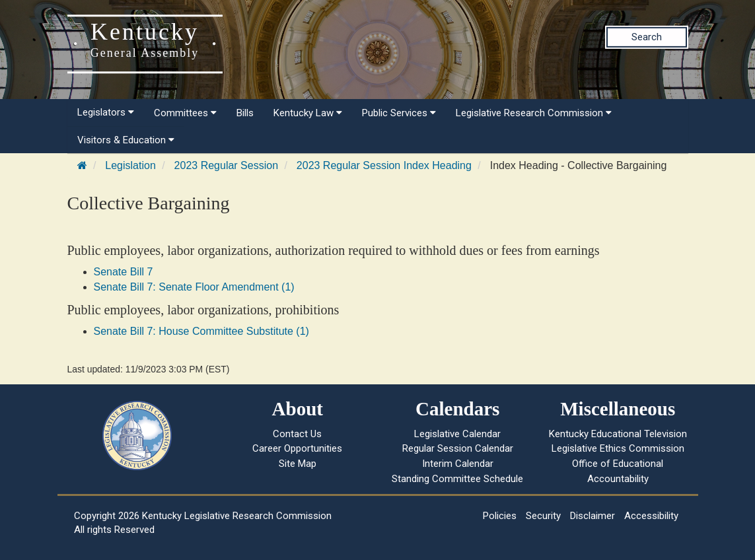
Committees (185, 113)
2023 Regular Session (226, 165)
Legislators (106, 112)
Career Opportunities (297, 448)
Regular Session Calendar (458, 448)
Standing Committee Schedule (457, 479)
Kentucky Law (308, 113)
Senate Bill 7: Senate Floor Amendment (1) (194, 287)
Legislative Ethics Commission (618, 448)
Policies (500, 516)
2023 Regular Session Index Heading (384, 165)
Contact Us (297, 434)
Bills (245, 113)
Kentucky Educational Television (618, 434)
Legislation (130, 165)
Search (647, 37)
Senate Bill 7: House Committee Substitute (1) (201, 331)
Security (543, 516)
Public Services (399, 113)
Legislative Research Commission (534, 113)
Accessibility (651, 516)
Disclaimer (593, 516)
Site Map (298, 464)
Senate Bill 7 (124, 272)
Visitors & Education (126, 140)
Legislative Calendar (457, 434)
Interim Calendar (458, 464)
